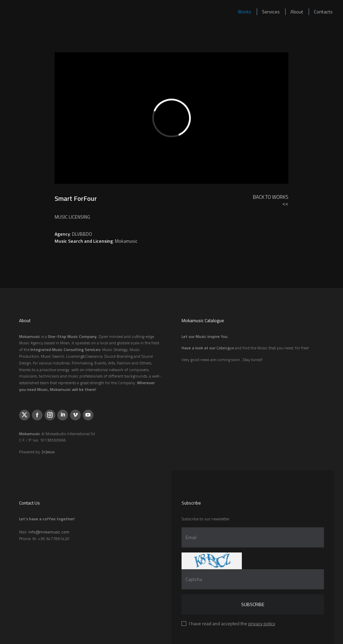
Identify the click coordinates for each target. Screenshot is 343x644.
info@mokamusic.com (49, 532)
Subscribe (253, 604)
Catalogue (225, 348)
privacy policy (262, 623)
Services (271, 12)
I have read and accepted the (232, 623)
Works (245, 12)
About (297, 12)
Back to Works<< (271, 200)
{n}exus (48, 452)
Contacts (323, 12)
